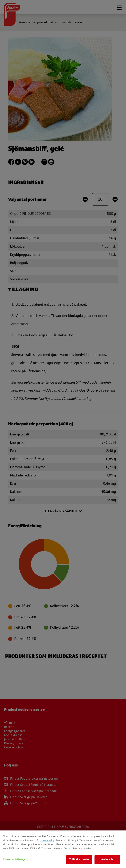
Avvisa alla (107, 859)
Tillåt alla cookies (79, 859)
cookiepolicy (47, 841)
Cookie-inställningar (15, 859)
